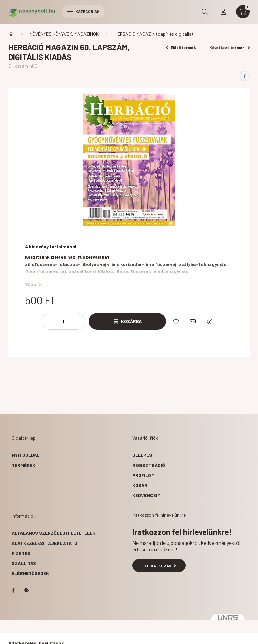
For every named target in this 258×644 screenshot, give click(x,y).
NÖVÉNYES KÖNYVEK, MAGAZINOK (64, 34)
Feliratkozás (159, 566)
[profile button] (223, 12)
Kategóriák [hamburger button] (83, 11)
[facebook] (245, 76)
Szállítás (24, 563)
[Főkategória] (11, 34)
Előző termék (181, 47)
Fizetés (21, 553)
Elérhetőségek (30, 573)
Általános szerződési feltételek (54, 533)
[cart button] (243, 12)
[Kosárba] (127, 321)
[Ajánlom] (193, 321)
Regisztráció (149, 465)
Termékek (24, 465)
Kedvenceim (146, 495)
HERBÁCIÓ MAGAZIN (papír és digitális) (154, 34)
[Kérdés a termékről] (210, 321)
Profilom (143, 475)
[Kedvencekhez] (176, 321)
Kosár (140, 485)
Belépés (142, 455)
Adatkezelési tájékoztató (45, 543)
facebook (13, 590)
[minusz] (50, 321)
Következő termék (229, 47)
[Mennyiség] (63, 321)
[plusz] (77, 321)
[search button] (205, 12)
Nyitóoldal (26, 455)
